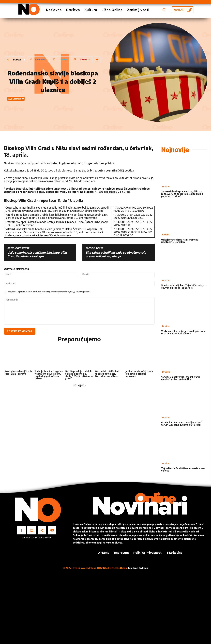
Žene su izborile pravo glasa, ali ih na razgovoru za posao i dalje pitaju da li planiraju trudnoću (182, 194)
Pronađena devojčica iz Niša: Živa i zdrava (18, 373)
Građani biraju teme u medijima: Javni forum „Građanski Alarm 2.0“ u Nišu (182, 424)
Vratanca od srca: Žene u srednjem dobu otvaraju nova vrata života (183, 332)
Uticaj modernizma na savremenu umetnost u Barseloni (180, 241)
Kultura (166, 235)
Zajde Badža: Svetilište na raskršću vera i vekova (184, 469)
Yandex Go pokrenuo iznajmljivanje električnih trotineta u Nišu (181, 378)
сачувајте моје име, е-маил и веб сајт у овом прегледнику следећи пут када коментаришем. (49, 292)
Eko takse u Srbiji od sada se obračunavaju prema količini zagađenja (116, 254)
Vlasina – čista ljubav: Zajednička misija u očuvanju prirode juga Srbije (184, 287)
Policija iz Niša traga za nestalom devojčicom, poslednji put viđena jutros (49, 376)
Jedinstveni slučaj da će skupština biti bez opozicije (139, 374)
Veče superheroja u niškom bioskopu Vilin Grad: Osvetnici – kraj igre (37, 254)
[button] (164, 10)
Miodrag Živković (138, 568)
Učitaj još (79, 386)
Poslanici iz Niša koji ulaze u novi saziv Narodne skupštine (107, 374)
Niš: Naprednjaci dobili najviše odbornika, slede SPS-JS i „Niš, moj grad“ (79, 376)
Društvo (166, 187)
